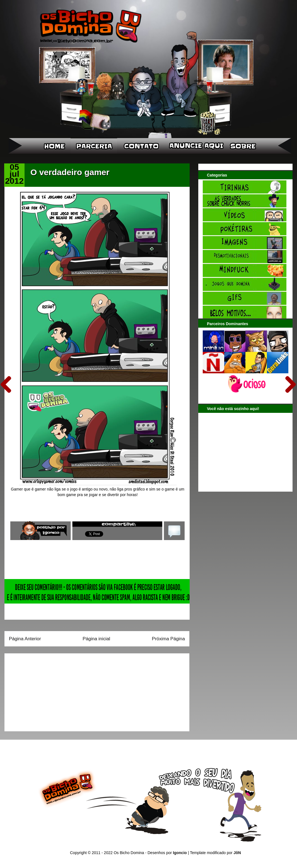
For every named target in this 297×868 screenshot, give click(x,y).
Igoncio (180, 853)
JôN (237, 853)
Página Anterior (25, 639)
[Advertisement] (44, 690)
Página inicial (96, 639)
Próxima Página (168, 639)
